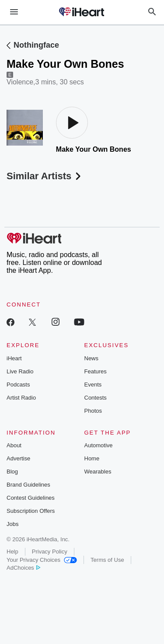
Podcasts (18, 385)
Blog (12, 472)
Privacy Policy (50, 552)
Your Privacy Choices (42, 560)
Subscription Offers (31, 511)
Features (96, 371)
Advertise (18, 458)
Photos (93, 411)
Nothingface (36, 45)
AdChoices (23, 568)
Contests (96, 398)
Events (93, 385)
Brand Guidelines (28, 485)
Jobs (12, 524)
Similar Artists (45, 176)
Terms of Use (107, 560)
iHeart (14, 358)
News (92, 358)
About (14, 445)
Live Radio (20, 371)
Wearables (98, 472)
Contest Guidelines (31, 498)
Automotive (99, 445)
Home (92, 458)
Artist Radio (21, 398)
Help (12, 552)
